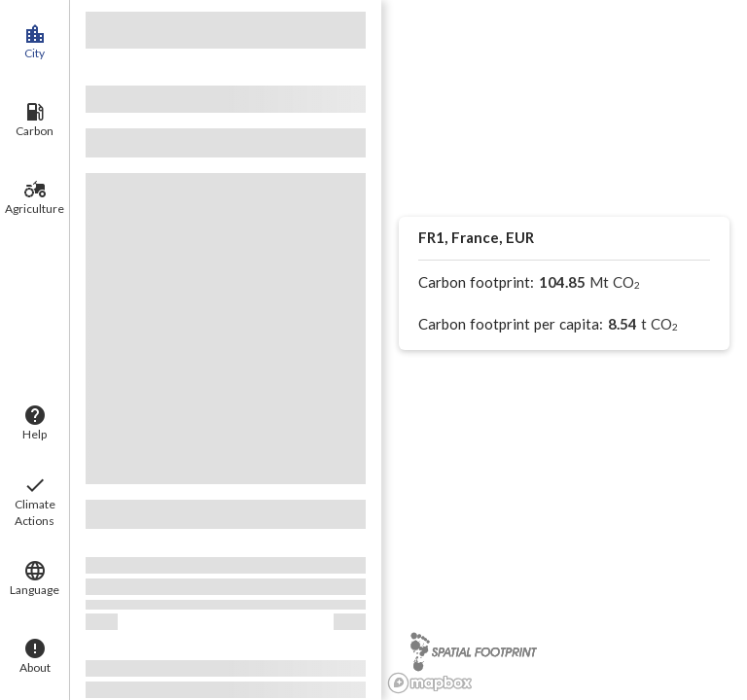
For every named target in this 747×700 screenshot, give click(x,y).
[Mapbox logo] (430, 683)
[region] (564, 350)
